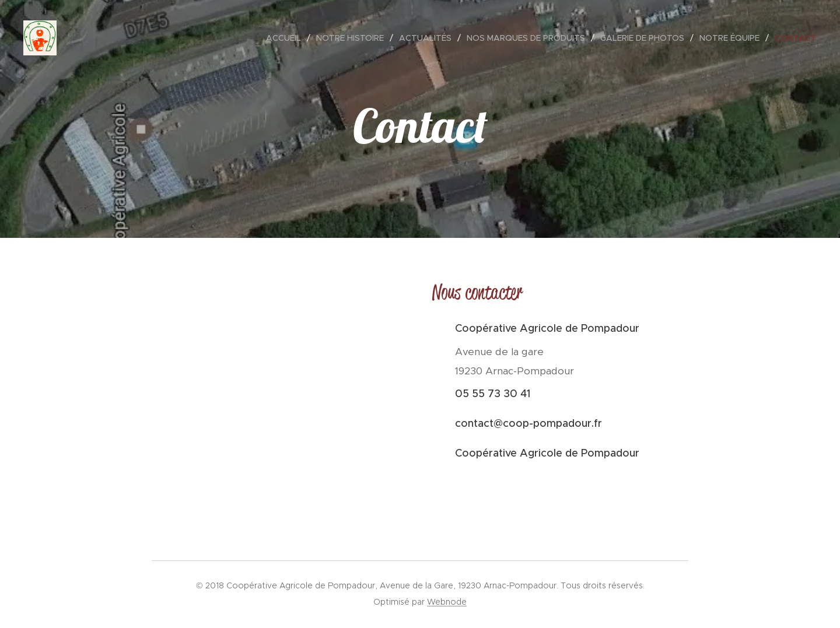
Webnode (447, 602)
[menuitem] (287, 38)
